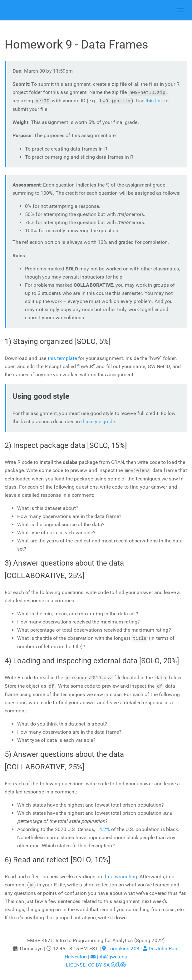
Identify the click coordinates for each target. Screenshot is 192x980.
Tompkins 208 (121, 947)
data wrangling (120, 875)
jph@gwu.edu (109, 955)
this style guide (98, 421)
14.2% (103, 828)
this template (62, 358)
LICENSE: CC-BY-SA (96, 963)
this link (154, 101)
